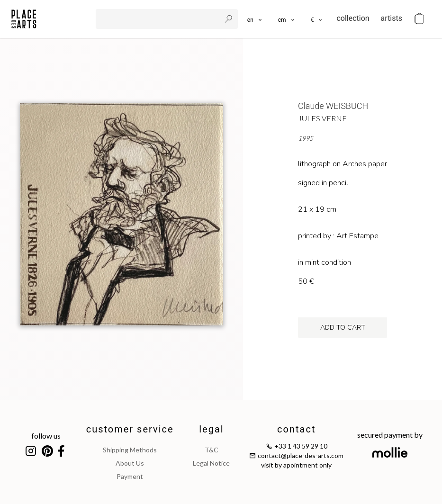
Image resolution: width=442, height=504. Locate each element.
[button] (287, 19)
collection (353, 18)
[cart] (419, 19)
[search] (159, 19)
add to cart (343, 328)
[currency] (317, 19)
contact (296, 429)
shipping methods (130, 450)
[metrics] (287, 19)
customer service (130, 429)
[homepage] (24, 19)
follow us (46, 436)
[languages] (255, 19)
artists (392, 18)
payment (130, 476)
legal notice (211, 463)
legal (211, 429)
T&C (212, 450)
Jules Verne (322, 118)
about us (130, 463)
